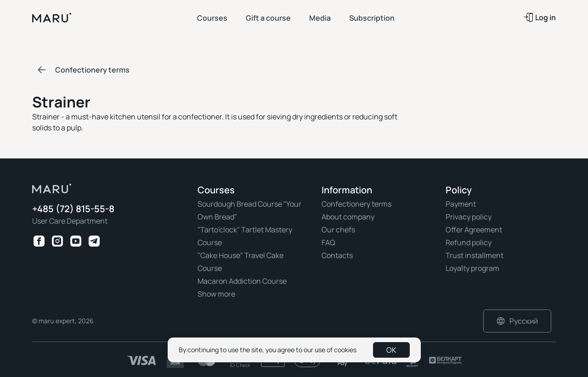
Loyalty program (472, 268)
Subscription (372, 18)
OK (391, 350)
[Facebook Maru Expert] (39, 241)
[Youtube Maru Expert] (76, 241)
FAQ (328, 242)
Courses (212, 18)
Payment (461, 204)
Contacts (337, 255)
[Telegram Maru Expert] (94, 241)
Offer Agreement (474, 230)
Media (320, 18)
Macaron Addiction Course (242, 281)
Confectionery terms (356, 204)
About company (348, 217)
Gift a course (268, 18)
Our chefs (338, 230)
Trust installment (475, 255)
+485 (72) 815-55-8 (73, 209)
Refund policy (469, 242)
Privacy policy (469, 217)
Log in (540, 17)
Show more (216, 294)
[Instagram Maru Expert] (57, 241)
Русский (517, 321)
